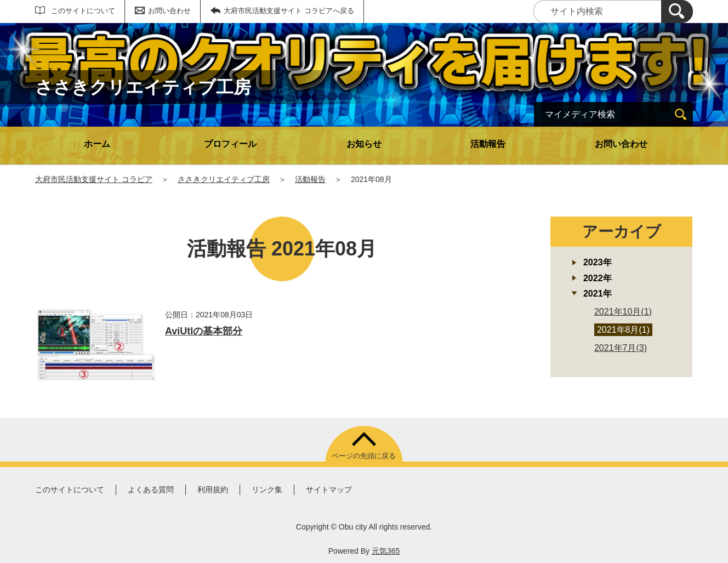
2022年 (598, 278)
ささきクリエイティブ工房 (224, 179)
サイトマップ (329, 490)
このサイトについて (83, 11)
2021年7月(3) (621, 348)
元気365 (386, 551)
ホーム (97, 144)
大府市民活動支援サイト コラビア (94, 179)
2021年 (598, 294)
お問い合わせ (169, 11)
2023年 (598, 262)
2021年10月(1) (623, 312)
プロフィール (230, 144)
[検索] (677, 12)
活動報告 (488, 144)
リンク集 (267, 490)
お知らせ (364, 144)
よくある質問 (151, 490)
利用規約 (213, 490)
